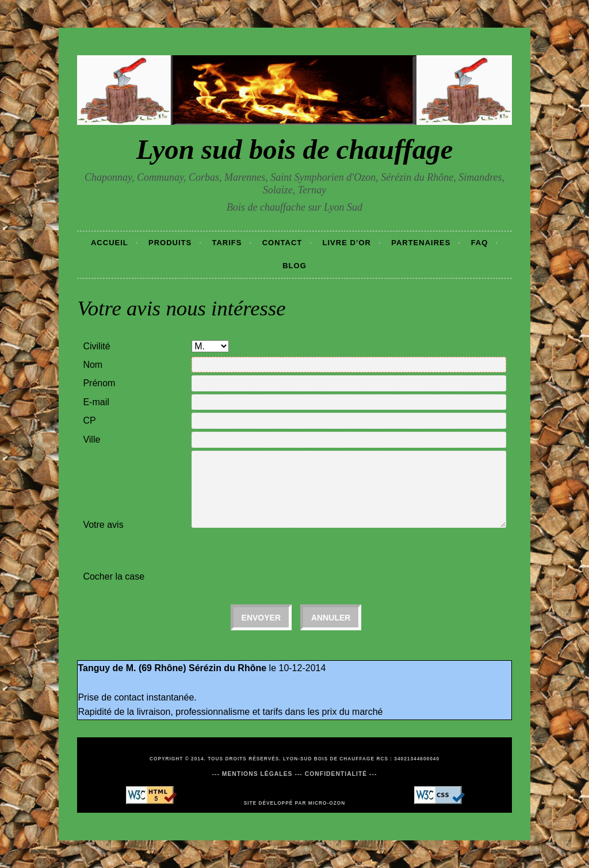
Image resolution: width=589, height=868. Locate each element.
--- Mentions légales (252, 774)
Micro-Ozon (327, 803)
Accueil (110, 243)
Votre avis (103, 525)
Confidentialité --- (341, 774)
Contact (282, 243)
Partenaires (421, 243)
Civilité (96, 346)
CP (89, 420)
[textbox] (349, 421)
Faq (480, 243)
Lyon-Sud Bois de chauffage (329, 759)
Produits (170, 243)
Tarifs (227, 243)
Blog (294, 266)
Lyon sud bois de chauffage (295, 149)
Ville (91, 439)
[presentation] (279, 557)
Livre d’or (347, 243)
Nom (93, 365)
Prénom (99, 383)
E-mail (96, 402)
